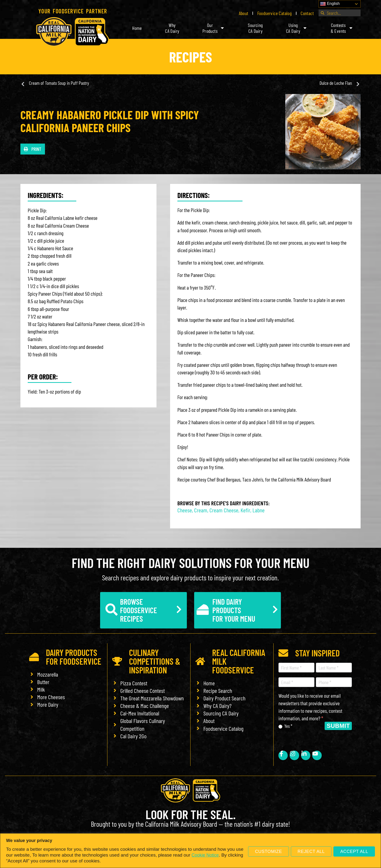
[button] (33, 149)
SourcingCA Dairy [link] (255, 28)
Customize (268, 851)
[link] (73, 32)
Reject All (311, 851)
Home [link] (137, 28)
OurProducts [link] (214, 28)
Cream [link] (201, 510)
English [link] (330, 4)
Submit (338, 726)
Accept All (354, 851)
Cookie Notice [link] (205, 855)
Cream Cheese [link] (224, 510)
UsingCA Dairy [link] (297, 28)
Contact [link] (307, 13)
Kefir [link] (245, 510)
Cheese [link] (185, 510)
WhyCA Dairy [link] (172, 28)
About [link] (244, 13)
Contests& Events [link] (342, 28)
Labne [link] (259, 510)
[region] (190, 851)
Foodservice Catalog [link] (275, 13)
